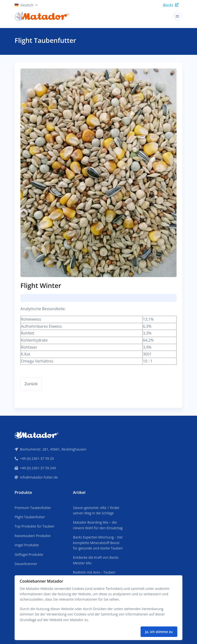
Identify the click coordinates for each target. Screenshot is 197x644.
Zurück (31, 384)
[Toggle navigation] (177, 16)
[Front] (36, 435)
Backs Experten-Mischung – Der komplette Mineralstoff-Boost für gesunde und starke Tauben (98, 543)
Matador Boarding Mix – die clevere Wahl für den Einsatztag (98, 525)
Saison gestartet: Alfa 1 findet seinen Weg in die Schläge (96, 510)
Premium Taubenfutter (33, 508)
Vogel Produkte (27, 545)
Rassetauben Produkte (33, 536)
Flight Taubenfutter (30, 517)
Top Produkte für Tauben (35, 526)
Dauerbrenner (26, 564)
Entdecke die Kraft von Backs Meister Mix (96, 560)
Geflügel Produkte (29, 554)
